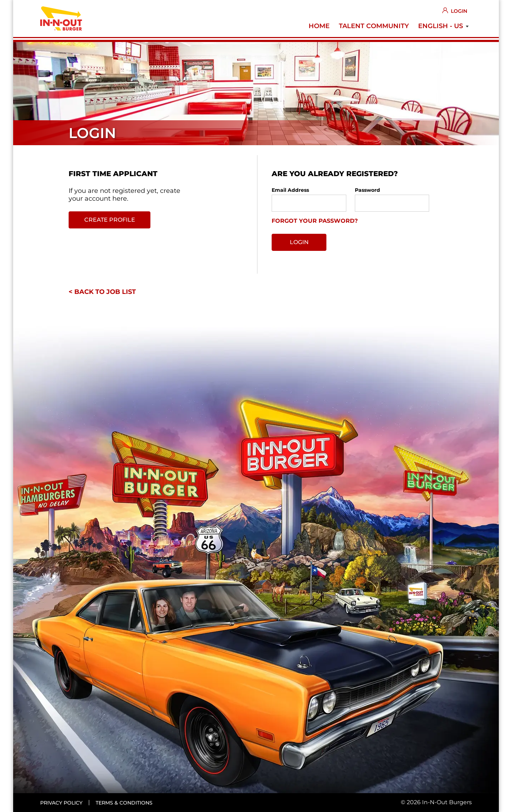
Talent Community (374, 26)
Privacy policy (61, 803)
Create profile (110, 220)
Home (319, 26)
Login (459, 11)
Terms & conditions (124, 803)
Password (367, 190)
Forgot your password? (315, 221)
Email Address (290, 190)
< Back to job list (102, 292)
